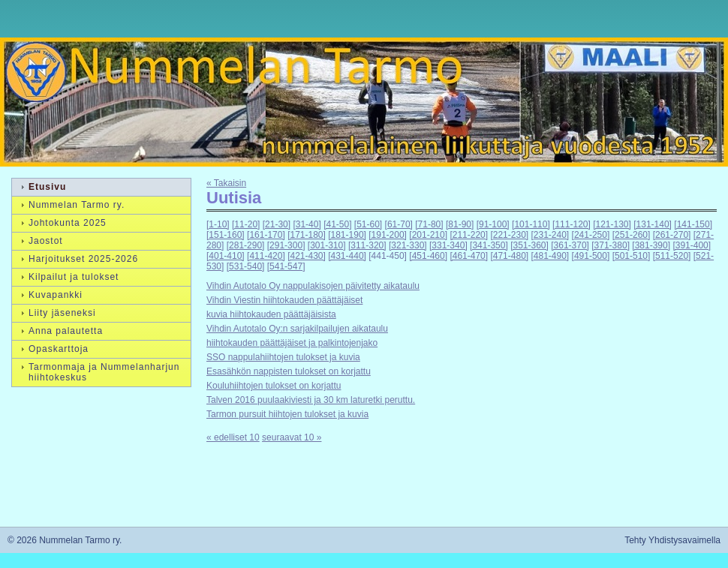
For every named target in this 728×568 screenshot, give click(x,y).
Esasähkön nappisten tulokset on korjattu (289, 371)
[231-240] (551, 235)
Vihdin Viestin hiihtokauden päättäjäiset (284, 300)
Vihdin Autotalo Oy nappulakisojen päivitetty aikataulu (313, 286)
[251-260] (632, 235)
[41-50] (337, 224)
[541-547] (286, 266)
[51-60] (368, 224)
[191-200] (388, 235)
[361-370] (570, 245)
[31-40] (307, 224)
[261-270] (672, 235)
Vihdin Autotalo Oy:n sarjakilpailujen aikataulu (297, 329)
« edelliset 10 (233, 437)
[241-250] (591, 235)
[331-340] (448, 245)
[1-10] (218, 224)
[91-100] (493, 224)
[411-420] (266, 256)
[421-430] (307, 256)
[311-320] (367, 245)
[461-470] (469, 256)
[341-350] (489, 245)
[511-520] (672, 256)
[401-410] (226, 256)
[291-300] (286, 245)
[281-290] (246, 245)
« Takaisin (226, 183)
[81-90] (460, 224)
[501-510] (632, 256)
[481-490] (551, 256)
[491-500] (591, 256)
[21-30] (277, 224)
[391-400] (692, 245)
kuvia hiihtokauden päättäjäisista (271, 314)
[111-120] (572, 224)
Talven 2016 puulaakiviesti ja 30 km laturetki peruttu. (311, 400)
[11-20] (246, 224)
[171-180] (307, 235)
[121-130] (612, 224)
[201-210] (428, 235)
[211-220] (469, 235)
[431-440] (347, 256)
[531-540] (246, 266)
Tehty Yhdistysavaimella (672, 540)
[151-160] (226, 235)
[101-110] (531, 224)
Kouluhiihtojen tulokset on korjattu (274, 386)
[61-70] (399, 224)
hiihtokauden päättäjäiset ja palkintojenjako (292, 343)
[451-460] (428, 256)
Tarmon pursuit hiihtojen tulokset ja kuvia (287, 414)
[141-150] (693, 224)
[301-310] (327, 245)
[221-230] (509, 235)
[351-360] (529, 245)
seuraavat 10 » (292, 437)
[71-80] (429, 224)
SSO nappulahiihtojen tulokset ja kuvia (283, 357)
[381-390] (651, 245)
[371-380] (611, 245)
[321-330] (408, 245)
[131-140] (653, 224)
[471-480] (509, 256)
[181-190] (347, 235)
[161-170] (266, 235)
